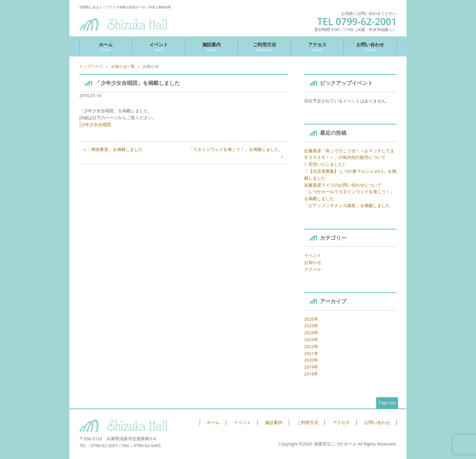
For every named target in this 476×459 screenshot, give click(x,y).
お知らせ (313, 262)
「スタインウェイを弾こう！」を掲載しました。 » (236, 153)
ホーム (106, 47)
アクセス (317, 47)
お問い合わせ (370, 47)
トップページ (91, 66)
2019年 (311, 367)
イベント (159, 47)
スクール (313, 269)
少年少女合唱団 (96, 124)
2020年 (311, 360)
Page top (387, 403)
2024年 (311, 333)
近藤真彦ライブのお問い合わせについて (343, 185)
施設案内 (211, 47)
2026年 (311, 319)
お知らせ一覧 (123, 66)
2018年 (311, 374)
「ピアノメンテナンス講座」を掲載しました (347, 205)
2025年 (311, 326)
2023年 (311, 339)
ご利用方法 (264, 47)
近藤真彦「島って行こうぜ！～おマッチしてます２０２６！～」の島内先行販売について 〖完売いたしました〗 (349, 158)
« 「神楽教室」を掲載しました (113, 149)
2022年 (311, 346)
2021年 (311, 353)
